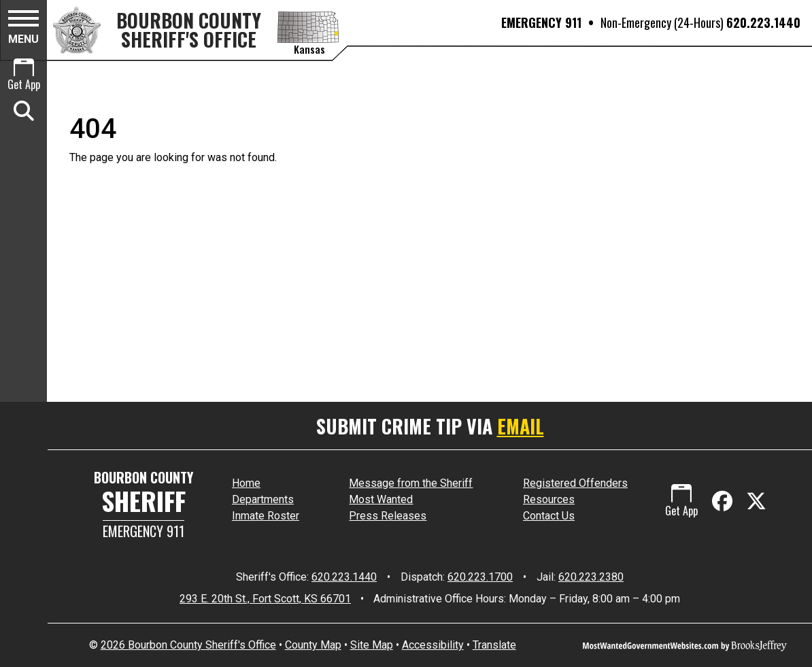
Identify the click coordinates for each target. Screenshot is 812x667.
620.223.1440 (763, 22)
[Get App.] (23, 76)
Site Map (372, 645)
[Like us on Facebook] (725, 501)
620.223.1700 (480, 577)
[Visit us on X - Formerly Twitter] (756, 501)
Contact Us (549, 516)
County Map (313, 645)
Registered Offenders (575, 483)
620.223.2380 (591, 577)
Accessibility (433, 645)
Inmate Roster (266, 516)
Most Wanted (381, 499)
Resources (549, 499)
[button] (23, 29)
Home (246, 483)
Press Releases (388, 516)
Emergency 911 (143, 531)
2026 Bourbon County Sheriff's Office (188, 645)
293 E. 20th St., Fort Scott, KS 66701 (265, 599)
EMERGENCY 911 (541, 22)
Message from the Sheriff (411, 483)
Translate (494, 645)
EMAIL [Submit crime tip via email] (521, 426)
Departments (263, 499)
